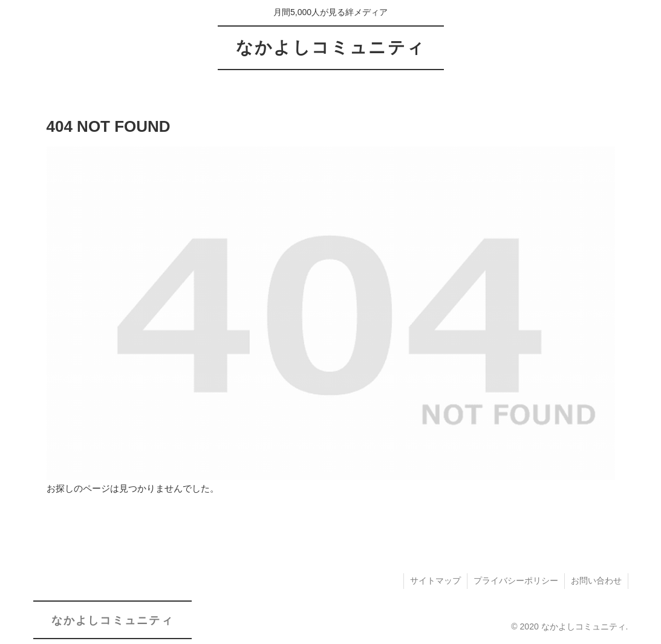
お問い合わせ (596, 581)
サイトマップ (435, 581)
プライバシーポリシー (516, 581)
